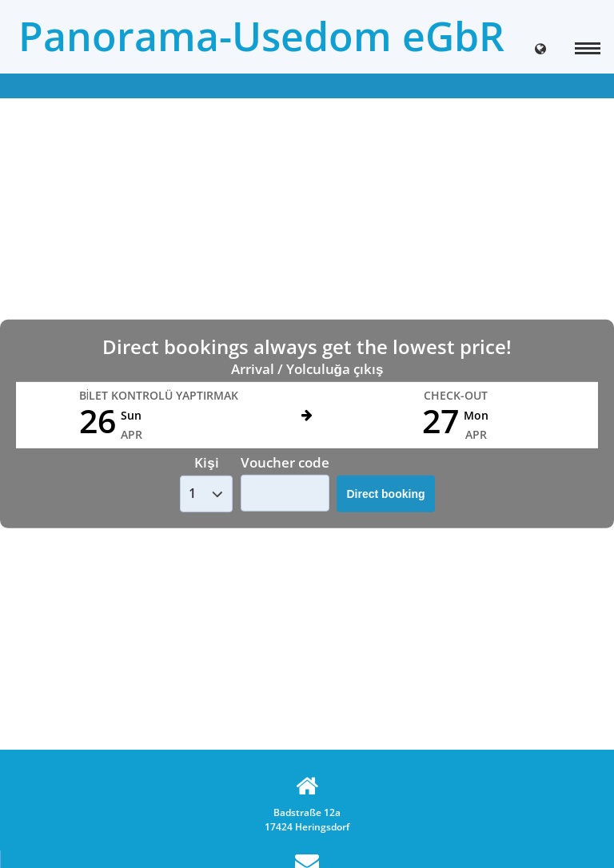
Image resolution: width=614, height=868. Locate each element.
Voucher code (285, 462)
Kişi (206, 462)
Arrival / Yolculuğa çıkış (307, 369)
